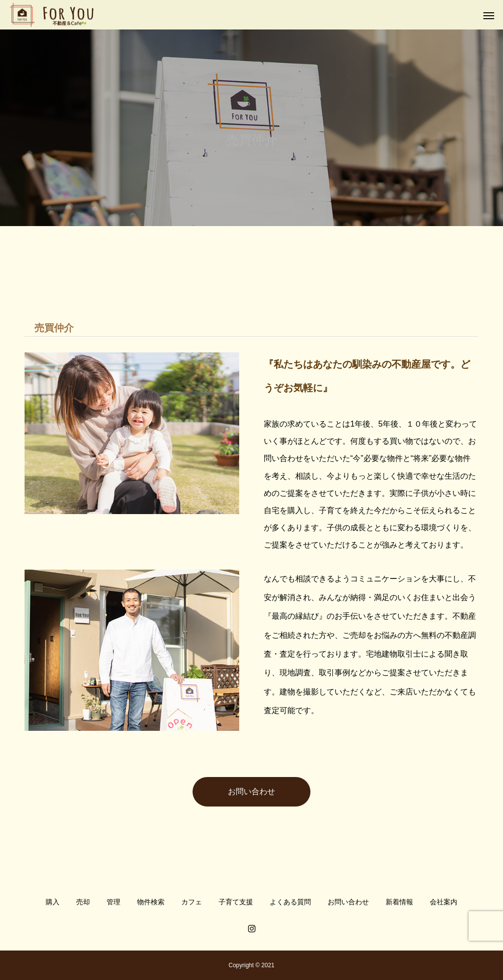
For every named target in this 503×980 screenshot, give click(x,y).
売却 (83, 902)
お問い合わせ (251, 792)
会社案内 (444, 902)
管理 (113, 902)
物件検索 (151, 902)
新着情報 (399, 902)
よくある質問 (290, 902)
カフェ (192, 902)
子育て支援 (236, 902)
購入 (53, 902)
